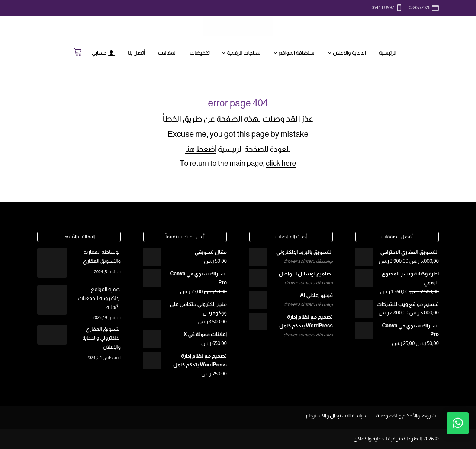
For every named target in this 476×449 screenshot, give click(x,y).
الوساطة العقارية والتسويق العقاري (102, 256)
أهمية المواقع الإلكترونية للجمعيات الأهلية (99, 298)
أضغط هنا (201, 149)
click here (281, 163)
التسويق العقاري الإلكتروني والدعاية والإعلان (102, 338)
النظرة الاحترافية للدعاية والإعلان (388, 439)
